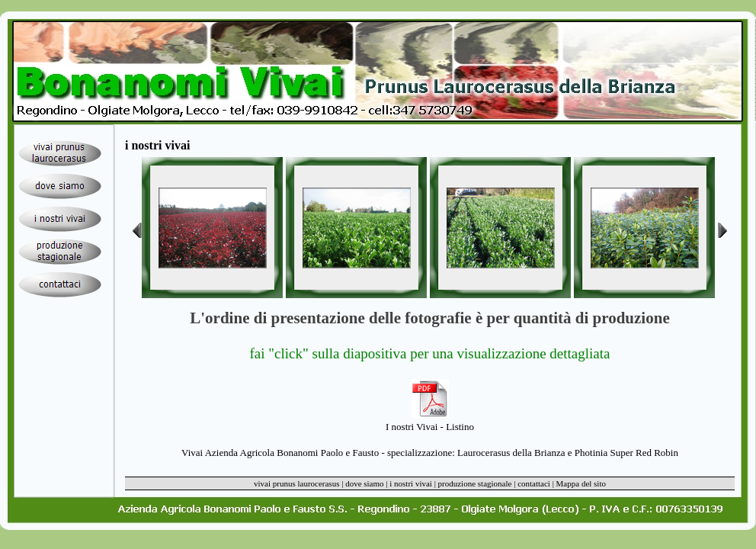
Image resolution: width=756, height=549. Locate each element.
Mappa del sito (581, 483)
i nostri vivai (411, 483)
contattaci (534, 483)
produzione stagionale (475, 483)
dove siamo (364, 483)
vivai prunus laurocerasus (296, 483)
